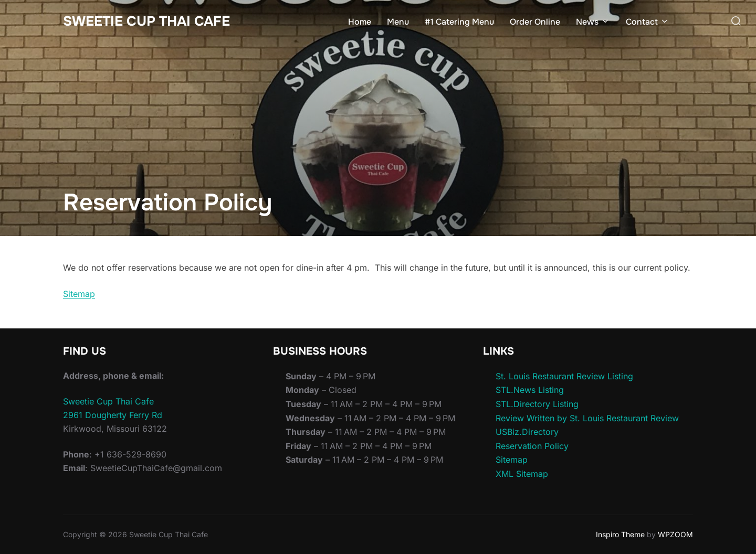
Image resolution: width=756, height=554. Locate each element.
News (593, 22)
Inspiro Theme (620, 534)
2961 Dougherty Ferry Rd (113, 415)
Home (360, 22)
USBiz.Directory (527, 432)
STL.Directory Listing (537, 404)
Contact (648, 22)
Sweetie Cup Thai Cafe (146, 21)
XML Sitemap (522, 474)
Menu (398, 22)
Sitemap (79, 294)
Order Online (535, 22)
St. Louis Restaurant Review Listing (564, 376)
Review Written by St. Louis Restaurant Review (587, 418)
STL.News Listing (530, 390)
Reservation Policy (532, 446)
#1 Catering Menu (459, 22)
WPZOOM (675, 534)
